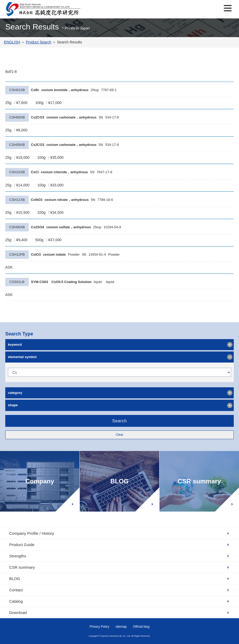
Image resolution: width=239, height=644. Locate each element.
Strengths (18, 556)
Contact (16, 590)
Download (18, 613)
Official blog (141, 627)
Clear (120, 435)
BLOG (119, 481)
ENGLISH (12, 42)
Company (40, 481)
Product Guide (22, 545)
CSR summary (199, 481)
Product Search (39, 42)
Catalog (16, 601)
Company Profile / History (32, 533)
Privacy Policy (99, 627)
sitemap (121, 627)
